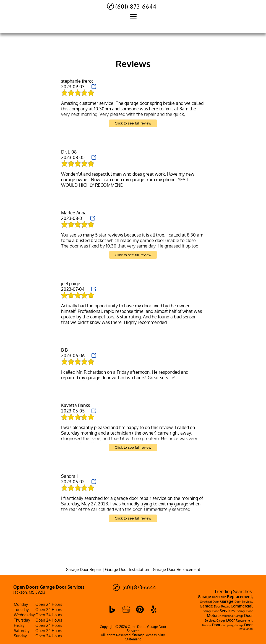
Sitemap (138, 635)
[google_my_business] (126, 609)
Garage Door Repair (84, 569)
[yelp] (154, 609)
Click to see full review (133, 123)
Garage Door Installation (127, 569)
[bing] (112, 609)
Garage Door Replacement (177, 569)
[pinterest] (140, 609)
